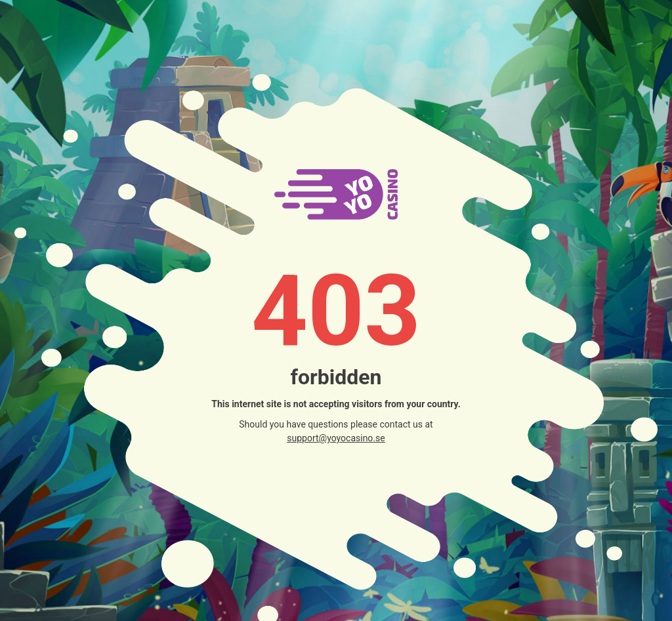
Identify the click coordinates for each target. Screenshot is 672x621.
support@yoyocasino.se (336, 438)
